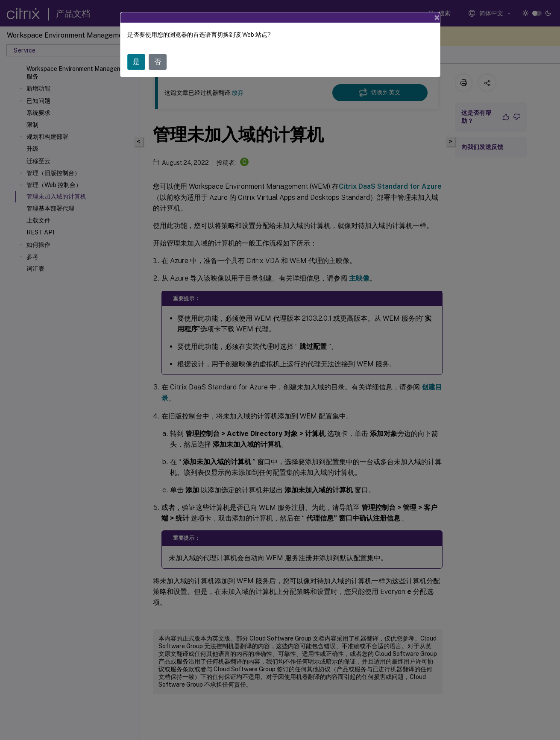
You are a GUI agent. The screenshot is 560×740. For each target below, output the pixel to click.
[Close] (437, 18)
